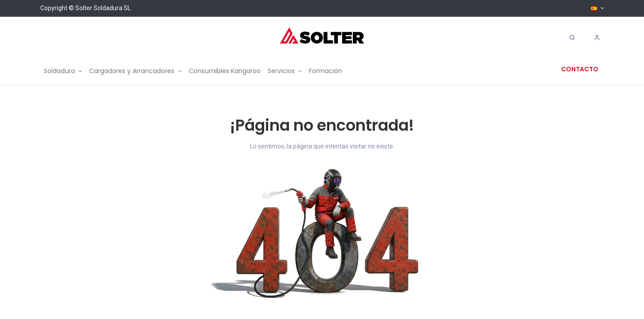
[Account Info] (597, 38)
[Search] (572, 38)
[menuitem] (63, 71)
